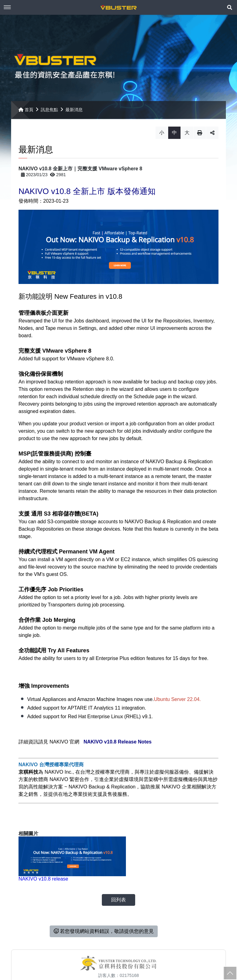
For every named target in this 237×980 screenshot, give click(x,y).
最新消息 (74, 112)
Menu (7, 7)
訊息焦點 (49, 112)
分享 (212, 135)
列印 (200, 135)
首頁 (26, 112)
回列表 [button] (118, 884)
